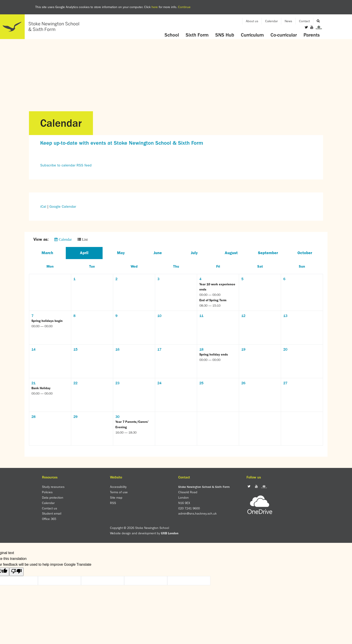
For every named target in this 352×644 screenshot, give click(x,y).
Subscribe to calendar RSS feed (66, 165)
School (172, 35)
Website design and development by (144, 533)
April (84, 253)
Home (42, 27)
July (194, 253)
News (288, 21)
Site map (116, 498)
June (158, 253)
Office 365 (49, 519)
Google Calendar (63, 206)
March (47, 253)
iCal (43, 206)
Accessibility (118, 487)
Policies (47, 492)
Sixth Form (197, 35)
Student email (52, 513)
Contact (304, 21)
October (305, 253)
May (121, 253)
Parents (312, 35)
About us (252, 21)
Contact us (49, 508)
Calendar (271, 21)
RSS (113, 503)
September (268, 253)
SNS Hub (225, 35)
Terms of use (119, 492)
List (85, 239)
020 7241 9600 (189, 508)
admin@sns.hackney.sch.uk (197, 513)
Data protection (53, 498)
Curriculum (252, 35)
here (155, 7)
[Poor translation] (16, 572)
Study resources (53, 487)
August (231, 253)
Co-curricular (284, 35)
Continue (184, 7)
